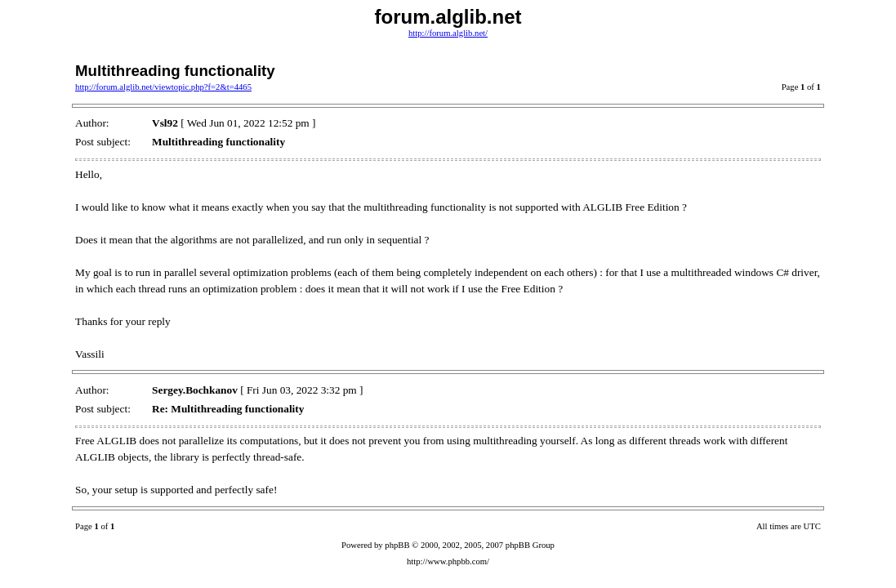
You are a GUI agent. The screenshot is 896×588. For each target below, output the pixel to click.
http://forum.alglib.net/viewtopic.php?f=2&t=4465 (163, 87)
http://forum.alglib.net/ (448, 33)
